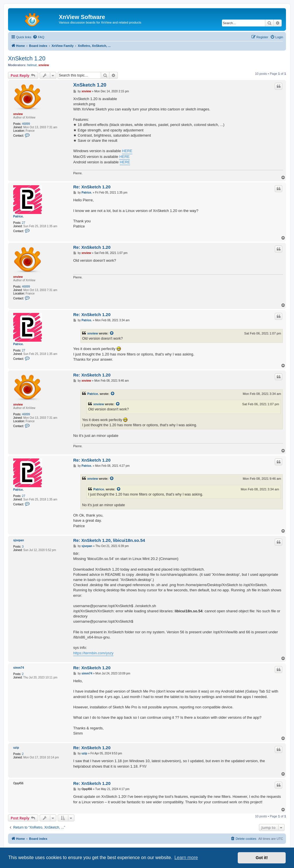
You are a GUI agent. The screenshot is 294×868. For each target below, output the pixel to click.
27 (24, 223)
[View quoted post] (112, 333)
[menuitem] (38, 37)
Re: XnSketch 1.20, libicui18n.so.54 (109, 540)
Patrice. (18, 216)
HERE (127, 151)
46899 (26, 124)
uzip (16, 748)
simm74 (19, 668)
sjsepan (19, 540)
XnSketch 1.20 (27, 58)
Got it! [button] (262, 858)
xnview (44, 65)
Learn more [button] (186, 858)
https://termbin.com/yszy (93, 653)
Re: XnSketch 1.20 (92, 187)
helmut (32, 65)
